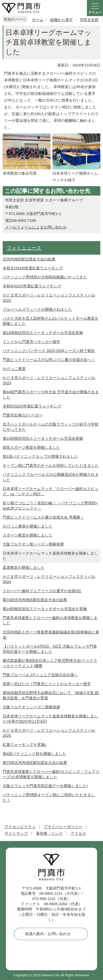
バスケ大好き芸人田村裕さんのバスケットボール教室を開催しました (51, 321)
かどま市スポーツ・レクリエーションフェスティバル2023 (49, 380)
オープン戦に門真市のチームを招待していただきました (51, 466)
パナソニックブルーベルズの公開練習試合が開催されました (51, 477)
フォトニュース (24, 248)
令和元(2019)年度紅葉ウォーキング (33, 268)
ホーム (38, 20)
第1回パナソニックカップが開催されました (40, 456)
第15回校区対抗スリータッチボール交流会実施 (43, 438)
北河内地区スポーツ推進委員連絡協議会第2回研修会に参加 (51, 635)
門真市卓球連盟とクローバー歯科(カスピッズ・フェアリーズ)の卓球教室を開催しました (51, 774)
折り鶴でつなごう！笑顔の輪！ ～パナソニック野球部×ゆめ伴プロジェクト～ (50, 506)
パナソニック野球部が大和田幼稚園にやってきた (45, 277)
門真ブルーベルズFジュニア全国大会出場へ (40, 675)
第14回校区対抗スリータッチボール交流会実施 (43, 333)
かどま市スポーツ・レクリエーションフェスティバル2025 (49, 733)
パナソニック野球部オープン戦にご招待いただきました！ (49, 797)
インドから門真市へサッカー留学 (31, 342)
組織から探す (62, 20)
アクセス (78, 833)
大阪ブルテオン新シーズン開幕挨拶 (33, 544)
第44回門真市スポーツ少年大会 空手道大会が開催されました (51, 395)
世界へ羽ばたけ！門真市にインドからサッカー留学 (47, 684)
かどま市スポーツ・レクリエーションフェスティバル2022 (49, 298)
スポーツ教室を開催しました (28, 535)
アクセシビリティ (20, 827)
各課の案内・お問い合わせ (48, 934)
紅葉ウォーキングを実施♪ (25, 745)
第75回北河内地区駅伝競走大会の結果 (35, 763)
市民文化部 (89, 20)
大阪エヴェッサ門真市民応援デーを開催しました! (45, 786)
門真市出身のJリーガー (23, 415)
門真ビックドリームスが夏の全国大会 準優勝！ (43, 517)
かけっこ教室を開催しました (28, 526)
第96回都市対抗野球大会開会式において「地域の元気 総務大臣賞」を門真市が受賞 (51, 695)
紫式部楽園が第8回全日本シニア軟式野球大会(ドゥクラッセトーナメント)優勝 (50, 663)
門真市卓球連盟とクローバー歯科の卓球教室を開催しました (50, 620)
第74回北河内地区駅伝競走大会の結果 (35, 600)
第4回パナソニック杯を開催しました (35, 754)
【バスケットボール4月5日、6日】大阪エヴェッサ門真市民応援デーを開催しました (50, 649)
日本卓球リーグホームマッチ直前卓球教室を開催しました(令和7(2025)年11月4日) (50, 719)
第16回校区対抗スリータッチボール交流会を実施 (45, 609)
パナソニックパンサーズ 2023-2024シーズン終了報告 (49, 351)
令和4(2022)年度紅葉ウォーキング (32, 286)
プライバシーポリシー (63, 827)
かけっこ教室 (14, 369)
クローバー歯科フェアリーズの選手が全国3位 (42, 591)
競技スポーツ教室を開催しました (31, 447)
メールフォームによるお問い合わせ (36, 227)
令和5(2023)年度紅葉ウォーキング (32, 406)
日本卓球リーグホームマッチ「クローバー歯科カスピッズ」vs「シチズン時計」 (51, 491)
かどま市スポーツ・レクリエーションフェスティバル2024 (49, 579)
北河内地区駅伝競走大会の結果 (29, 259)
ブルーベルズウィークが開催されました (37, 309)
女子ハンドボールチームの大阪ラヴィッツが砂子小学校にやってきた (51, 427)
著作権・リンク (49, 833)
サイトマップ (16, 833)
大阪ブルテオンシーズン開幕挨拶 (31, 707)
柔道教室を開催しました (24, 568)
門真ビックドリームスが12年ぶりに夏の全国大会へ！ (49, 360)
